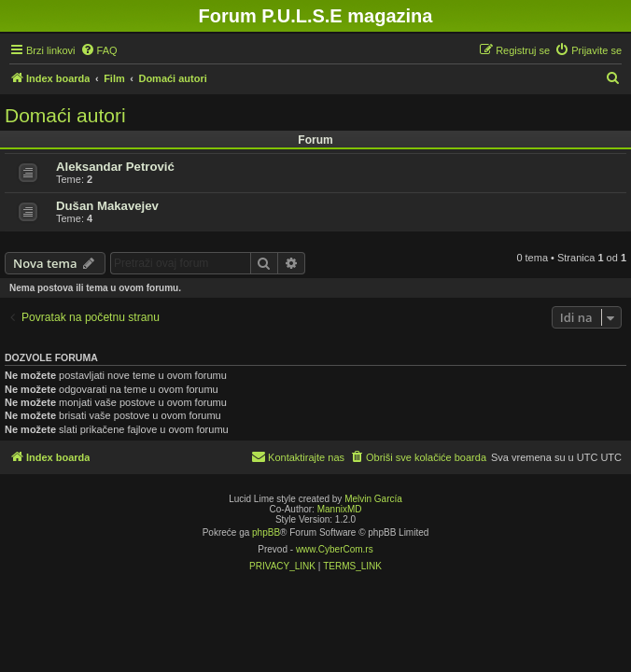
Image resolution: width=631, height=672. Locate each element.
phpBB (266, 532)
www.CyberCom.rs (335, 549)
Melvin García (373, 499)
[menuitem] (99, 50)
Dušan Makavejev (107, 206)
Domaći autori (65, 115)
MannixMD (340, 509)
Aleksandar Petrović (115, 167)
